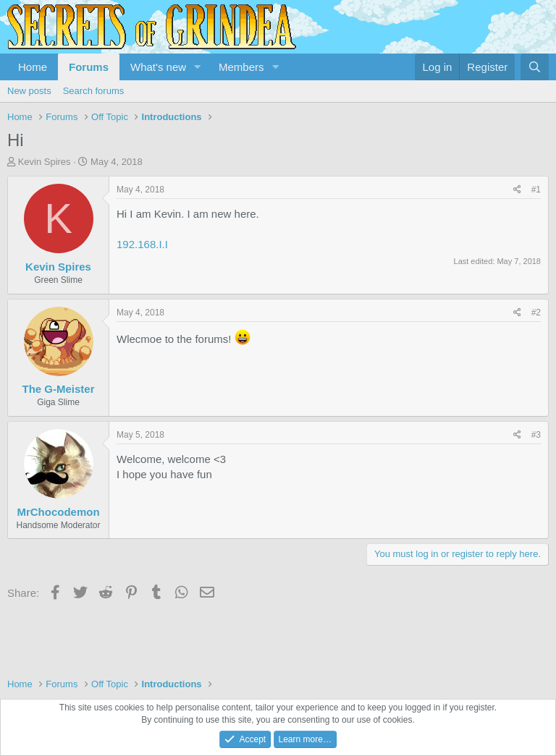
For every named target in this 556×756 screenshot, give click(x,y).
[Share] (517, 190)
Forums (89, 67)
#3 (536, 435)
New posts (29, 91)
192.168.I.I (142, 244)
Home (33, 67)
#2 (536, 313)
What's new (158, 67)
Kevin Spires (45, 162)
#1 (536, 190)
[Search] (535, 67)
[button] (198, 67)
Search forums (94, 91)
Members (241, 67)
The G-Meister (58, 389)
